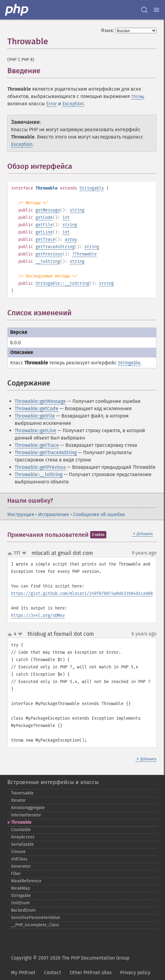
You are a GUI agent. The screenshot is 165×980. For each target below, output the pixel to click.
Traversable (22, 793)
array (71, 239)
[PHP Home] (17, 10)
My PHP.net (23, 973)
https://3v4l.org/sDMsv (38, 615)
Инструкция (21, 514)
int (66, 217)
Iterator (18, 800)
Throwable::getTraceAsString (46, 452)
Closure (18, 852)
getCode (44, 217)
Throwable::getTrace (37, 445)
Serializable (22, 844)
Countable (21, 830)
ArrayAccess (23, 837)
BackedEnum (23, 910)
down (24, 553)
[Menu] (156, 10)
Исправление (54, 514)
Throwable (86, 254)
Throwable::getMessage (40, 401)
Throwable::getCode (37, 409)
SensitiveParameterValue (36, 918)
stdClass (19, 859)
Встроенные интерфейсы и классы (53, 782)
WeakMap (20, 888)
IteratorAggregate (28, 808)
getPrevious (49, 254)
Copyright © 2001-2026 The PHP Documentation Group (70, 958)
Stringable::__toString (62, 283)
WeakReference (26, 881)
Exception (73, 104)
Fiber (16, 874)
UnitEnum (20, 903)
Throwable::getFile (35, 416)
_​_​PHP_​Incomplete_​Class (35, 925)
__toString (48, 261)
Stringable (92, 188)
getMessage (48, 210)
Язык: (108, 30)
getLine (44, 232)
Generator (21, 866)
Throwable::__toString (38, 474)
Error (51, 104)
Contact (53, 973)
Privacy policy (135, 973)
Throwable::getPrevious (40, 467)
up (11, 554)
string (77, 210)
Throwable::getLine (35, 430)
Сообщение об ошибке (99, 514)
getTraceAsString (55, 247)
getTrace (45, 239)
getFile (44, 225)
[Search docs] (144, 10)
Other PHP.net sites (91, 973)
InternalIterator (26, 815)
